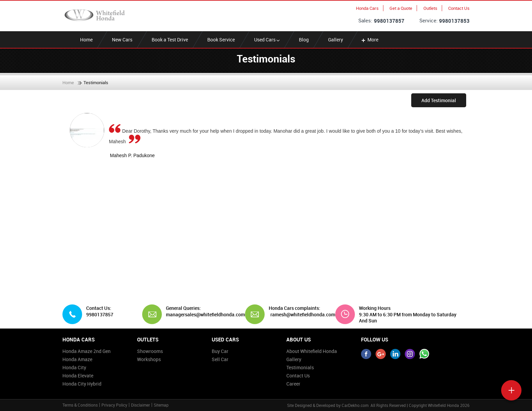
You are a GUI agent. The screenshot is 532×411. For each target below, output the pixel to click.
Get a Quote (401, 8)
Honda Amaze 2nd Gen (87, 351)
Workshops (149, 359)
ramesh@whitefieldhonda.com (303, 315)
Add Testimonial (439, 100)
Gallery (336, 40)
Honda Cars (367, 8)
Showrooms (150, 351)
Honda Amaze (77, 359)
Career (293, 384)
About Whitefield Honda (312, 351)
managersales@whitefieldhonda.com (203, 315)
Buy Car (220, 351)
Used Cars (267, 40)
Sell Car (220, 359)
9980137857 (389, 21)
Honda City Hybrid (82, 384)
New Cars (122, 40)
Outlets (430, 8)
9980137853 (454, 21)
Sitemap (161, 405)
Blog (304, 40)
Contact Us (459, 8)
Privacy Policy (114, 405)
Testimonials (300, 367)
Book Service (221, 40)
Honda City (74, 367)
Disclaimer (140, 405)
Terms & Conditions (80, 405)
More (369, 40)
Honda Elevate (78, 376)
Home (86, 40)
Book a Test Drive (170, 40)
